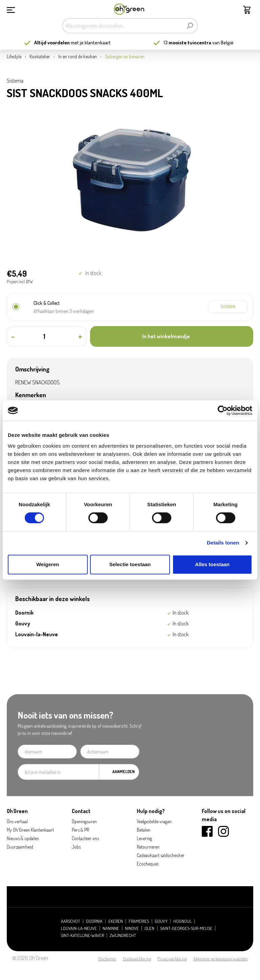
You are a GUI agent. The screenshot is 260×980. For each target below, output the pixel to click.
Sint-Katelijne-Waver (82, 935)
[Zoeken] (190, 26)
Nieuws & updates (23, 838)
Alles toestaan (212, 564)
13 (187, 42)
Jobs (76, 847)
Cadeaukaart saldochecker (161, 855)
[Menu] (11, 9)
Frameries (139, 921)
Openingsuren (84, 821)
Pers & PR (80, 830)
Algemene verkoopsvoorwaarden (221, 959)
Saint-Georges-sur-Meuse (186, 928)
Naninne (111, 928)
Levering (144, 838)
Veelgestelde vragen (154, 821)
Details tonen (223, 543)
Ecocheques (148, 864)
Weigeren (48, 564)
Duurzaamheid (20, 847)
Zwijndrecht (123, 935)
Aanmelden (124, 772)
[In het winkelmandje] (172, 336)
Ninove (132, 928)
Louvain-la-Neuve (79, 928)
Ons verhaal (17, 821)
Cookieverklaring (137, 959)
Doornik (94, 921)
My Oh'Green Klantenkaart (30, 830)
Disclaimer (107, 959)
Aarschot (71, 921)
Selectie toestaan (130, 564)
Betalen (144, 830)
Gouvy (161, 921)
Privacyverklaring (172, 959)
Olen (149, 928)
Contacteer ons (85, 838)
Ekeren (116, 921)
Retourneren (148, 847)
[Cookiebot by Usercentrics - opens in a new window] (223, 410)
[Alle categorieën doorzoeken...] (122, 26)
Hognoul (182, 921)
